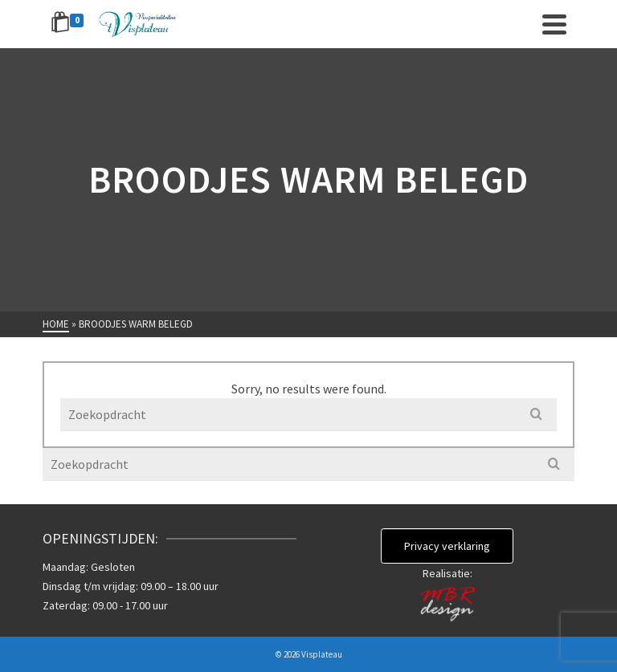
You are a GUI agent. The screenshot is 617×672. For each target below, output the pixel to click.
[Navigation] (554, 24)
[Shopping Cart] (70, 24)
